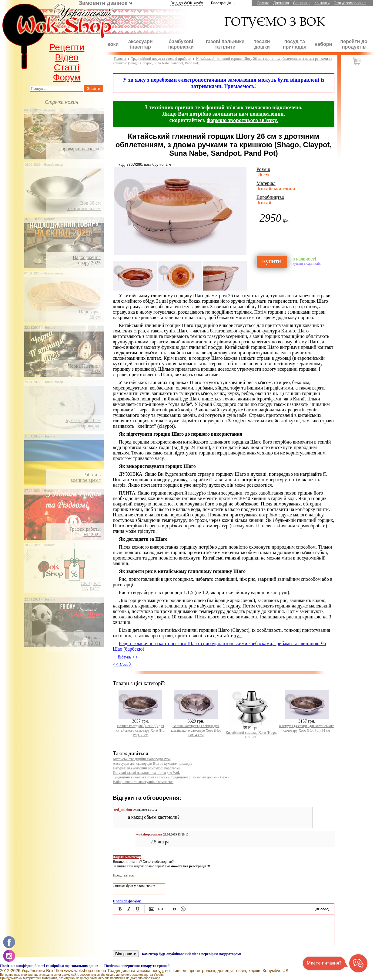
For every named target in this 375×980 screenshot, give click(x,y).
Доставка (281, 3)
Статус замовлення (350, 3)
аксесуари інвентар (140, 44)
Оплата (263, 3)
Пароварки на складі (79, 149)
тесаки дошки (262, 44)
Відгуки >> (128, 657)
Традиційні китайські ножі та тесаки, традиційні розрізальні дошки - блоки (171, 777)
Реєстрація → (223, 3)
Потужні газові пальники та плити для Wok (146, 773)
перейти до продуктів (354, 44)
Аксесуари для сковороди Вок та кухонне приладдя (152, 764)
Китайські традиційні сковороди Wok (142, 759)
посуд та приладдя (295, 44)
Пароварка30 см (90, 314)
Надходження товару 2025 (87, 260)
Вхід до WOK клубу (187, 3)
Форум (67, 77)
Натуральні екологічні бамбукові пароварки (147, 768)
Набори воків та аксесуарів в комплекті (143, 782)
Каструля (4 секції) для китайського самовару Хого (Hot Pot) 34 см (307, 728)
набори (323, 44)
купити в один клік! (307, 264)
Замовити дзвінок (106, 3)
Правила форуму (127, 901)
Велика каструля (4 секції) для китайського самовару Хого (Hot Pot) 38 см (141, 730)
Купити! (272, 261)
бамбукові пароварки (181, 44)
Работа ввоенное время (86, 477)
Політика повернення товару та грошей (137, 966)
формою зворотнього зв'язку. (242, 120)
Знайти (94, 88)
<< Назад (122, 664)
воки (113, 44)
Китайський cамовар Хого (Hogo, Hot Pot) (251, 735)
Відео (67, 57)
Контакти (322, 3)
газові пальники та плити (225, 44)
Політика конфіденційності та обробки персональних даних (50, 966)
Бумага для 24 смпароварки (83, 423)
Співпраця (302, 3)
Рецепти (67, 47)
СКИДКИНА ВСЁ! (91, 586)
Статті (67, 67)
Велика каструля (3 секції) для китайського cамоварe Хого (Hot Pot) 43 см (196, 730)
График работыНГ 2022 (85, 532)
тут (238, 636)
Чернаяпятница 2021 (87, 640)
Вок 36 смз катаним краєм (84, 206)
